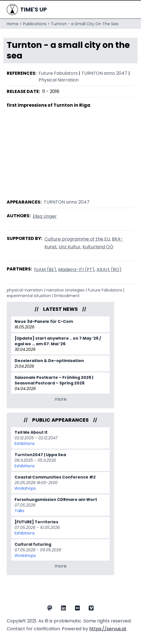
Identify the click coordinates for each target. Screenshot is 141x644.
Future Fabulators (58, 73)
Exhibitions (25, 444)
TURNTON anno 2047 (104, 73)
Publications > (36, 24)
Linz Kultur (70, 247)
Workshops (25, 488)
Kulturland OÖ (98, 247)
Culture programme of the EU (77, 239)
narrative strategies (65, 290)
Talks (19, 511)
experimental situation (29, 296)
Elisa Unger (45, 216)
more (61, 399)
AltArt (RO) (109, 269)
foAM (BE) (45, 269)
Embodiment (67, 296)
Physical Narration (59, 80)
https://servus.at (108, 629)
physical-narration (25, 290)
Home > (14, 24)
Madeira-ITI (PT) (76, 269)
